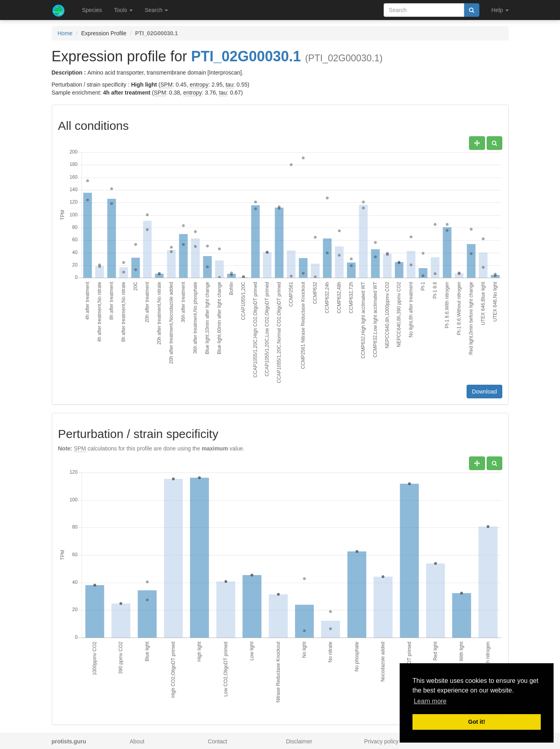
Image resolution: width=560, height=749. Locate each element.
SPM (166, 85)
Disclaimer (299, 741)
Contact (218, 741)
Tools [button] (123, 10)
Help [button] (500, 10)
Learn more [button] (430, 701)
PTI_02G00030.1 (246, 56)
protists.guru (69, 741)
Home (65, 33)
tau (229, 85)
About (137, 741)
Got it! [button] (477, 722)
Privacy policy (382, 741)
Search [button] (156, 10)
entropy (199, 85)
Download (484, 392)
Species (92, 10)
